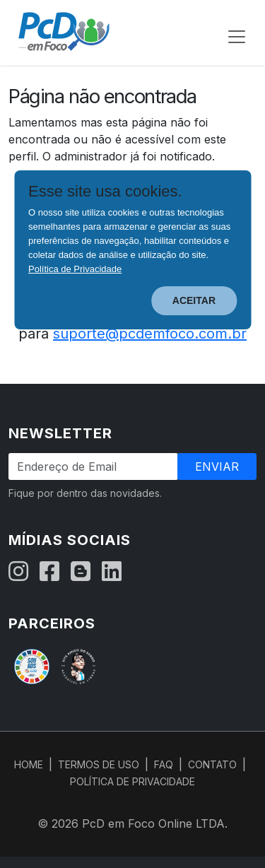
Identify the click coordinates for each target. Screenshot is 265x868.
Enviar (217, 467)
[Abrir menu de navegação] (237, 37)
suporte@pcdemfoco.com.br (150, 334)
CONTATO (212, 764)
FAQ (164, 764)
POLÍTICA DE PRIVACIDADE (132, 781)
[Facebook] (49, 572)
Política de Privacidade (75, 269)
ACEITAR (194, 300)
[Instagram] (18, 572)
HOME (29, 764)
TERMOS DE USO (99, 764)
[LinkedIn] (112, 572)
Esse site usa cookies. (105, 192)
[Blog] (81, 572)
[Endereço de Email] (93, 467)
